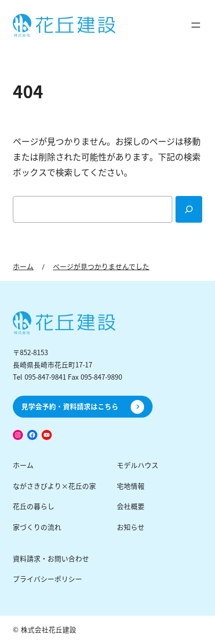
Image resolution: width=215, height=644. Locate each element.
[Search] (189, 209)
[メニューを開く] (196, 25)
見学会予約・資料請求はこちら (70, 407)
